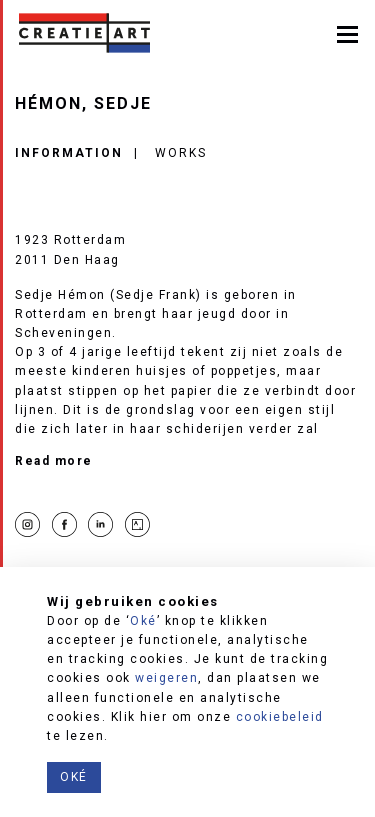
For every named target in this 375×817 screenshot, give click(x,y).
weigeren (166, 678)
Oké (143, 621)
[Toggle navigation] (347, 32)
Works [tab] (181, 153)
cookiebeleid (280, 717)
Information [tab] (69, 153)
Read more (54, 461)
